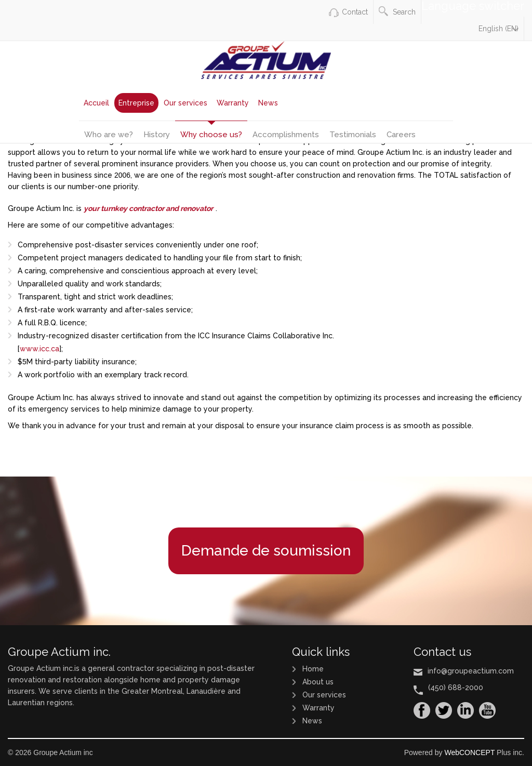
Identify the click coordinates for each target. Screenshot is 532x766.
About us (318, 682)
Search (397, 11)
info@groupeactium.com (471, 671)
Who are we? (109, 135)
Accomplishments (286, 135)
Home (313, 669)
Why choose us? (211, 135)
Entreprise (136, 103)
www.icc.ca (39, 349)
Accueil (96, 103)
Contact (355, 12)
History (157, 135)
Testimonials (353, 135)
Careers (401, 135)
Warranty (233, 103)
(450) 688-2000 (456, 688)
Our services (185, 103)
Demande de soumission (266, 551)
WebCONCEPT (469, 752)
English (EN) (498, 29)
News (268, 103)
